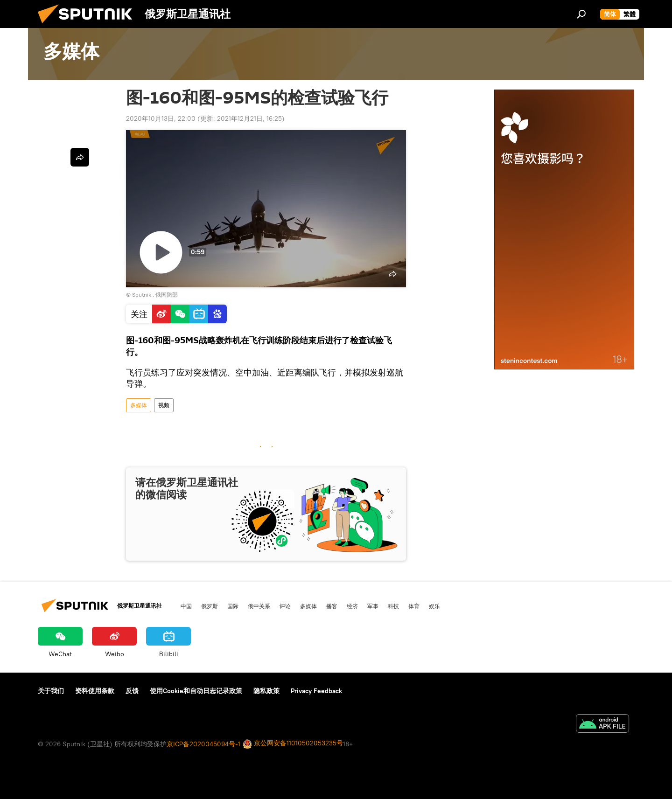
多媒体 (139, 405)
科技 (393, 606)
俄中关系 (259, 606)
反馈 (132, 691)
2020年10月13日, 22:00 (161, 118)
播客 (332, 606)
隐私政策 (266, 691)
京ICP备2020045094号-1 (203, 744)
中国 (186, 606)
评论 (285, 606)
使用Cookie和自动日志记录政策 (196, 691)
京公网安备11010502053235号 (293, 744)
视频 (164, 405)
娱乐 (434, 606)
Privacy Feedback (316, 691)
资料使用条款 (95, 691)
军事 (373, 606)
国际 (233, 606)
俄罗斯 (210, 606)
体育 (414, 606)
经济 (352, 606)
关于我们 (51, 691)
